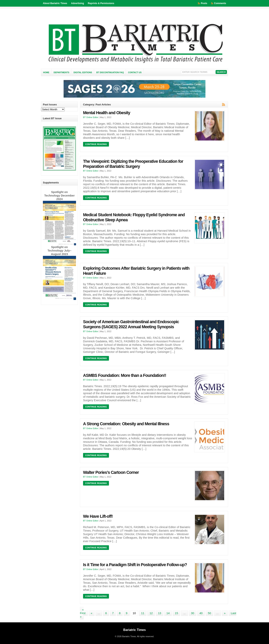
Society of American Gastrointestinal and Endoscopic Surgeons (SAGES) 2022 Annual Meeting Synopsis (131, 324)
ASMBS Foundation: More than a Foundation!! (125, 375)
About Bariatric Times (55, 3)
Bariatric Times (134, 630)
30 (193, 613)
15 (176, 613)
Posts (204, 3)
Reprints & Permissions (101, 3)
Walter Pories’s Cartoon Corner (111, 472)
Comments (220, 3)
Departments (61, 72)
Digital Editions (83, 72)
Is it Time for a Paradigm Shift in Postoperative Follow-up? (135, 565)
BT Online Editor (91, 117)
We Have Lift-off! (98, 516)
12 (151, 613)
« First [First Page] (83, 611)
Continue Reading (96, 144)
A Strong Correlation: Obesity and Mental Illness (126, 424)
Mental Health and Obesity (107, 113)
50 (209, 613)
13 (159, 613)
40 (201, 613)
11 (143, 613)
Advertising (77, 3)
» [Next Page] (225, 613)
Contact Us (135, 72)
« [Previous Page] (92, 613)
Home (46, 72)
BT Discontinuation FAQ (110, 72)
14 (168, 613)
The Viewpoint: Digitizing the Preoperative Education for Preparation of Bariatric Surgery (133, 164)
